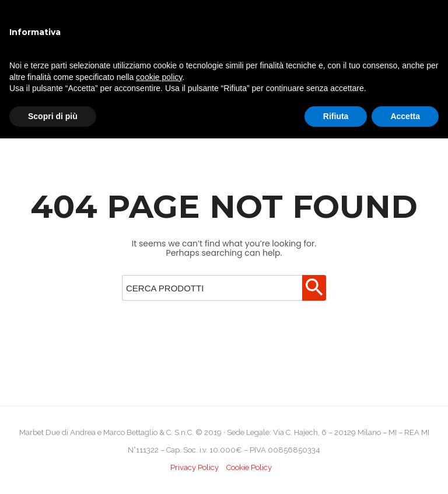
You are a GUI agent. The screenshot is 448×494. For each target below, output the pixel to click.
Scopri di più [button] (53, 116)
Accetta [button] (405, 116)
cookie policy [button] (159, 77)
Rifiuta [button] (336, 116)
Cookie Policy (249, 467)
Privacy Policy (195, 467)
